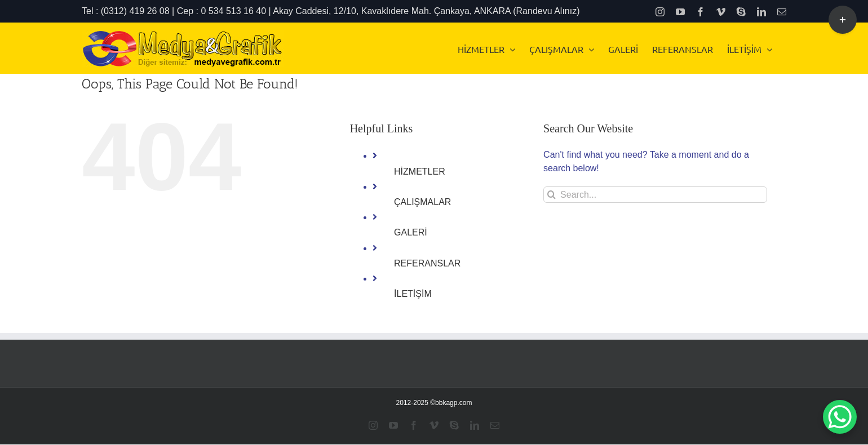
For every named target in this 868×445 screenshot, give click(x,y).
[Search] (552, 195)
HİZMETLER (420, 172)
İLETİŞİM (413, 294)
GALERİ (411, 232)
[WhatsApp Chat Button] (840, 417)
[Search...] (655, 195)
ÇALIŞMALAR (422, 202)
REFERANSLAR (427, 263)
